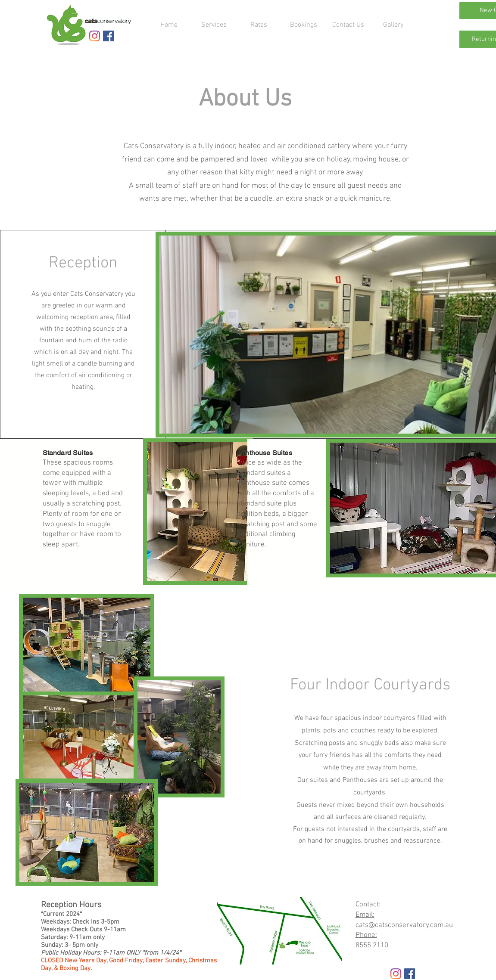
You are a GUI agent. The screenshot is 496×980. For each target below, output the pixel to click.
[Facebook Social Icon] (108, 36)
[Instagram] (95, 36)
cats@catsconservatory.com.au (404, 925)
